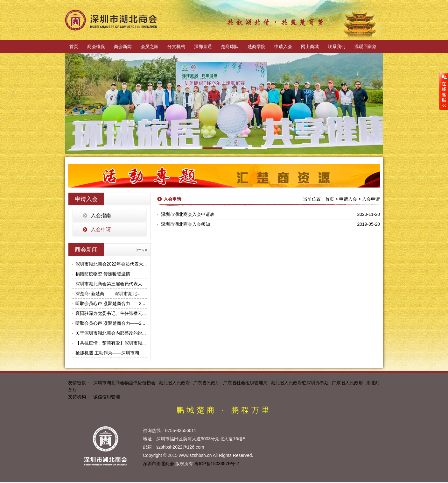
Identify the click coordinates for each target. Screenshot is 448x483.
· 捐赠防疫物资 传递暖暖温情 (101, 274)
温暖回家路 (366, 46)
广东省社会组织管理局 (245, 383)
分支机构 (176, 46)
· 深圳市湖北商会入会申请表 (186, 214)
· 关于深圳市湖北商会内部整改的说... (109, 333)
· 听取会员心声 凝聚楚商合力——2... (108, 303)
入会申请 (101, 229)
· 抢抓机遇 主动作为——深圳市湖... (107, 353)
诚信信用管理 (107, 397)
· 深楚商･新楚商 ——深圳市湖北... (106, 294)
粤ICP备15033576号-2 (217, 464)
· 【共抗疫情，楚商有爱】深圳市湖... (109, 343)
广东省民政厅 (206, 383)
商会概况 (96, 46)
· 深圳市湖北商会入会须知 (184, 224)
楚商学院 (256, 46)
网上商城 (310, 46)
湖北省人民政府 (174, 383)
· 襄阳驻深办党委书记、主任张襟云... (109, 313)
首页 (74, 46)
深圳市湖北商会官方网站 (111, 20)
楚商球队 (230, 46)
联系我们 (337, 46)
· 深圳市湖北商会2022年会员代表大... (109, 264)
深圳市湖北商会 (158, 464)
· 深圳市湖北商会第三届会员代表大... (109, 284)
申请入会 (283, 46)
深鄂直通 (203, 46)
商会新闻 (123, 46)
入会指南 (101, 215)
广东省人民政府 (347, 383)
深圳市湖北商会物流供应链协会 (124, 383)
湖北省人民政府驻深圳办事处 (300, 383)
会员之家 (150, 46)
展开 (444, 91)
